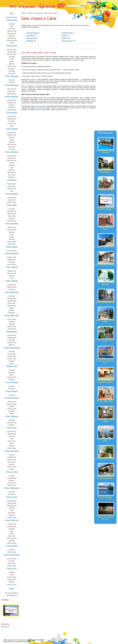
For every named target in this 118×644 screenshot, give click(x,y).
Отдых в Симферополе (12, 488)
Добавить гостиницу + (93, 3)
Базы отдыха (12, 29)
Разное (12, 589)
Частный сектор (12, 33)
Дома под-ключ (12, 31)
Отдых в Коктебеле (12, 224)
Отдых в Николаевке (12, 292)
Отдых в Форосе (12, 546)
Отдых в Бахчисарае (12, 85)
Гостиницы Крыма (12, 595)
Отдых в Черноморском (12, 555)
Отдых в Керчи (12, 205)
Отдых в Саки (12, 428)
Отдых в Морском (12, 281)
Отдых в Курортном (12, 253)
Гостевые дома (12, 38)
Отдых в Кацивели (12, 194)
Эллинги (12, 43)
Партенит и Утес (12, 366)
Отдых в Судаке (12, 497)
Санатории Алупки (12, 41)
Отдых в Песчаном (12, 382)
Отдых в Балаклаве (12, 76)
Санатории (12, 71)
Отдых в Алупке (12, 20)
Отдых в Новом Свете (12, 316)
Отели (12, 26)
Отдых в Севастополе (12, 451)
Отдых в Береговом (12, 97)
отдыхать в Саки (40, 106)
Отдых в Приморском (12, 398)
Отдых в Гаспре (12, 113)
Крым (12, 14)
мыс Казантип (12, 180)
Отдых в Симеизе (12, 472)
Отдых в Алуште (12, 46)
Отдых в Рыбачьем (12, 416)
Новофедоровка (12, 332)
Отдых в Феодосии (12, 520)
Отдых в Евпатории (12, 152)
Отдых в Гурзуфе (12, 129)
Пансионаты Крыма (12, 17)
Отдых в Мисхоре (12, 267)
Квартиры (12, 36)
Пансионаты (12, 69)
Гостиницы (12, 24)
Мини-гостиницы (12, 54)
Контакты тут (6, 627)
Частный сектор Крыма (12, 593)
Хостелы (12, 469)
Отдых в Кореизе (12, 247)
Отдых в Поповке (12, 391)
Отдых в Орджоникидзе (12, 348)
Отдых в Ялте (12, 569)
